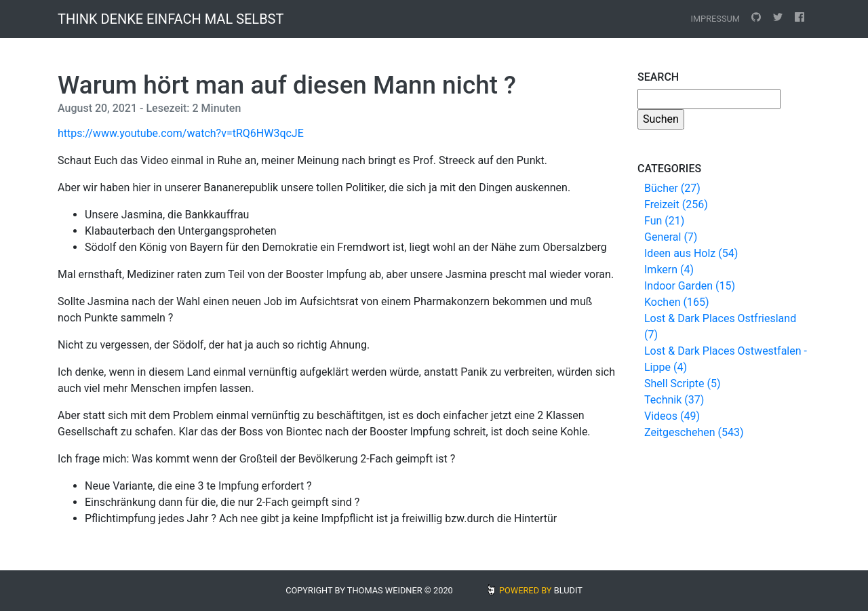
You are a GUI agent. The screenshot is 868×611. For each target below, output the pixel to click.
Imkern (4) (669, 270)
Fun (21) (664, 221)
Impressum (715, 19)
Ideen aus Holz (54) (691, 253)
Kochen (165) (676, 302)
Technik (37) (674, 400)
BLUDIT (568, 590)
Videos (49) (672, 416)
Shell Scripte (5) (682, 383)
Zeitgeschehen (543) (694, 432)
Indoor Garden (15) (690, 286)
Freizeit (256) (676, 204)
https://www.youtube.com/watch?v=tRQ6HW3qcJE (181, 133)
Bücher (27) (672, 188)
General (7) (671, 237)
